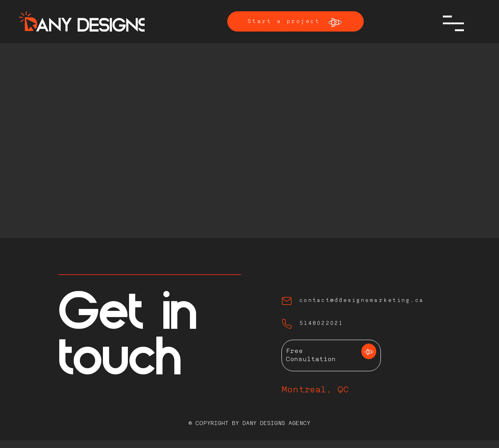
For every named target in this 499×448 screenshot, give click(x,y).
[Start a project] (296, 21)
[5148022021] (345, 324)
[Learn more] (369, 351)
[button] (453, 23)
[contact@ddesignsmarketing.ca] (360, 301)
